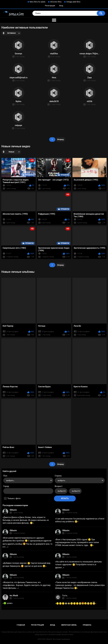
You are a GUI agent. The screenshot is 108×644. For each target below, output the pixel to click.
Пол (5, 476)
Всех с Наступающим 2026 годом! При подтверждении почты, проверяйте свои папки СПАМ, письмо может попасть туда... (77, 542)
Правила (87, 625)
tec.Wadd (14, 596)
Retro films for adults (38, 2)
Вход (61, 6)
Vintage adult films (73, 2)
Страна (58, 476)
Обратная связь (69, 625)
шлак (8, 603)
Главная (21, 625)
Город (6, 486)
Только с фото (14, 498)
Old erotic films (56, 2)
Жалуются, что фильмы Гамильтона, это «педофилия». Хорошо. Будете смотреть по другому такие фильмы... (27, 585)
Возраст (59, 486)
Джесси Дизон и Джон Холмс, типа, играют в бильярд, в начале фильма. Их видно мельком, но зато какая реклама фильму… (26, 520)
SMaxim (13, 510)
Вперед (61, 139)
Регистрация (50, 6)
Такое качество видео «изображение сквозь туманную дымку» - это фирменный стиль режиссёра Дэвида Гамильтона (80, 585)
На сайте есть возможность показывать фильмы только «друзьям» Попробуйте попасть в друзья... (78, 564)
